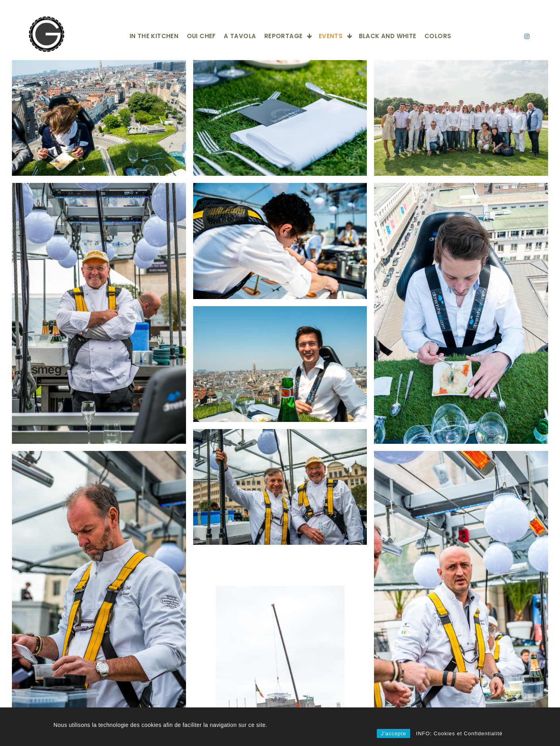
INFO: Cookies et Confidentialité (459, 733)
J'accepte (393, 733)
